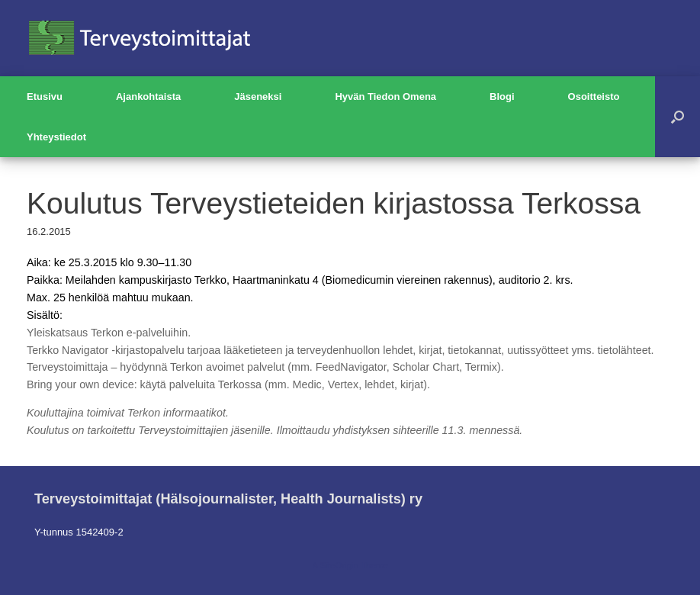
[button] (678, 117)
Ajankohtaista (148, 96)
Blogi (502, 96)
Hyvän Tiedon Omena (385, 96)
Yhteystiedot (56, 137)
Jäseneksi (258, 96)
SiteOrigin (339, 565)
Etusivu (45, 96)
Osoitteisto (594, 96)
